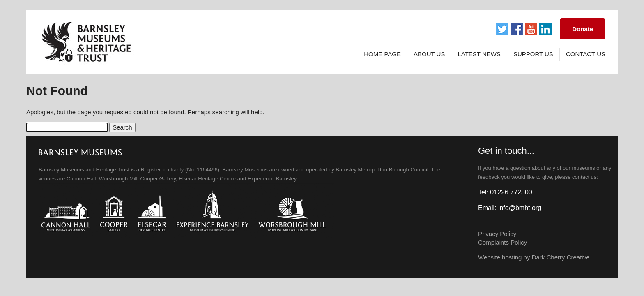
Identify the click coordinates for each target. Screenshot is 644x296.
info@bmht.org (520, 208)
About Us (429, 54)
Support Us (533, 54)
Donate (583, 29)
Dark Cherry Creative (561, 257)
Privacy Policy (497, 234)
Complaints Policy (503, 242)
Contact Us (586, 54)
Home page (382, 54)
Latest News (479, 54)
